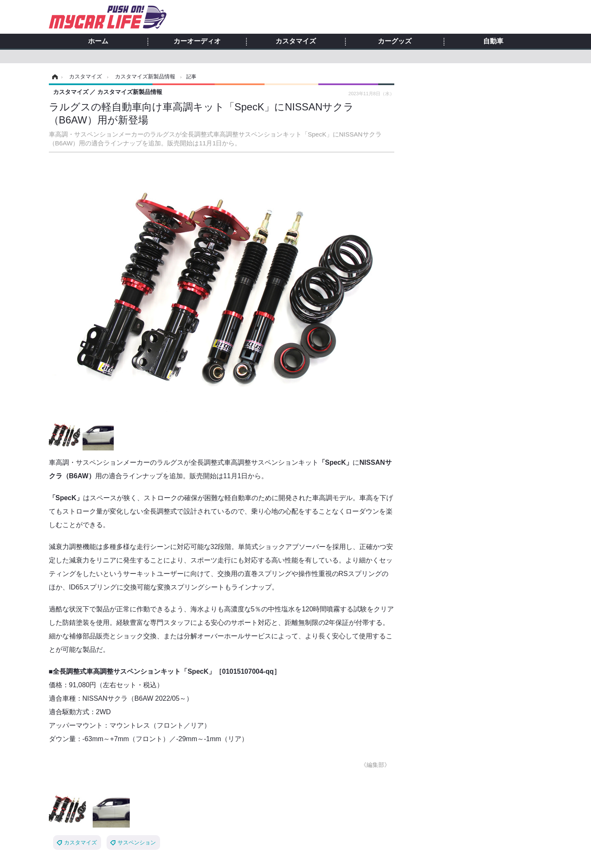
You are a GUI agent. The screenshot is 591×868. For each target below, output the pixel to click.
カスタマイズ (296, 41)
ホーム (98, 41)
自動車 (493, 41)
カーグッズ (395, 41)
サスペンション (137, 843)
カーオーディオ (197, 41)
